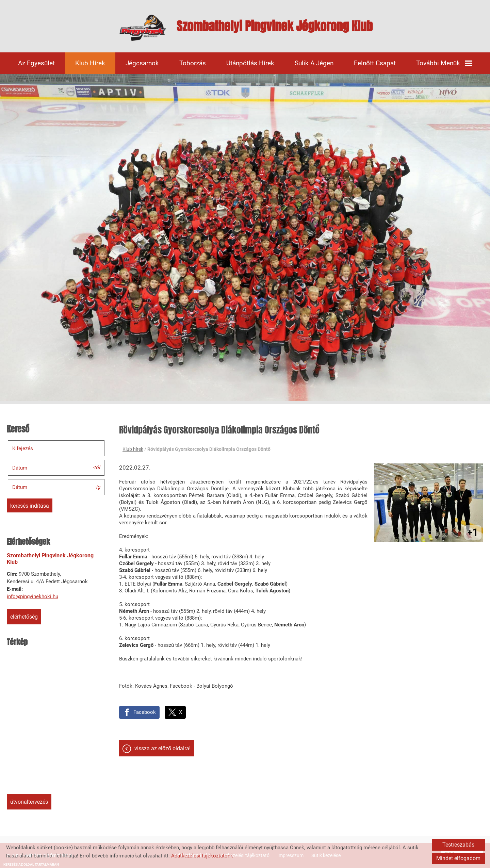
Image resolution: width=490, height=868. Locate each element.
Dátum (20, 468)
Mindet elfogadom (458, 858)
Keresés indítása (30, 506)
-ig (97, 487)
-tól (96, 467)
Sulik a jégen (314, 63)
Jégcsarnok (142, 63)
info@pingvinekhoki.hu (32, 596)
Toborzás (193, 63)
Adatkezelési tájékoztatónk (202, 856)
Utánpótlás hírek (250, 63)
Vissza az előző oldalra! (162, 748)
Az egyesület (36, 63)
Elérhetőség (24, 617)
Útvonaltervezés (29, 802)
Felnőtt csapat (375, 63)
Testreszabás (458, 845)
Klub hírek (90, 63)
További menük (444, 63)
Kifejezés (23, 448)
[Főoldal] (143, 28)
